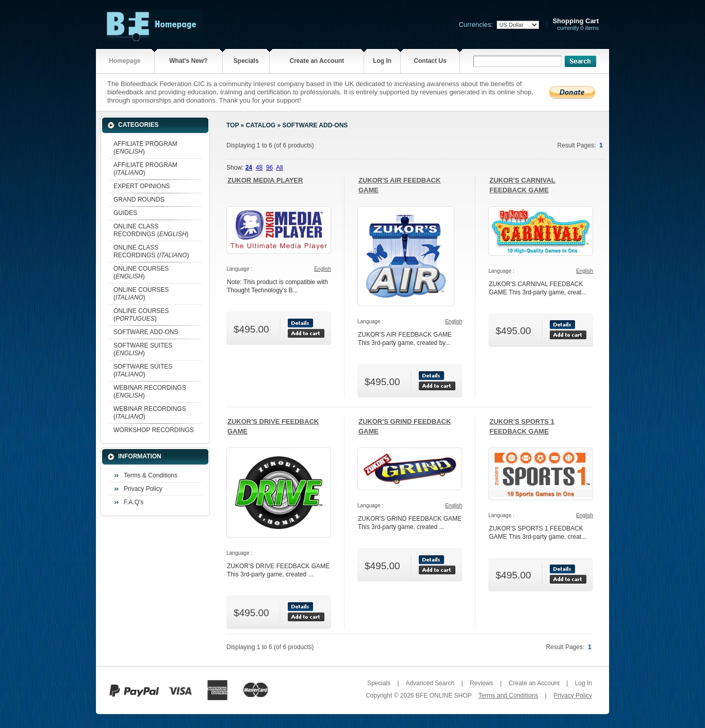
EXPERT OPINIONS (142, 186)
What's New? (188, 61)
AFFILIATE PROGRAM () (145, 148)
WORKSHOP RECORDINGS (154, 430)
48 (259, 168)
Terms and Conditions (508, 696)
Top (233, 125)
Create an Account (317, 61)
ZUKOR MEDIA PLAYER (265, 180)
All (279, 168)
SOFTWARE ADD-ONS (146, 332)
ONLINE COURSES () (141, 272)
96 (269, 168)
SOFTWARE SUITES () (143, 349)
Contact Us (430, 61)
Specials (246, 61)
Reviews (481, 683)
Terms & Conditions (151, 475)
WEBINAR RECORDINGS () (150, 392)
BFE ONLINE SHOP (444, 696)
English (323, 269)
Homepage (125, 61)
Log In (382, 61)
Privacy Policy (143, 489)
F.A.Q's (134, 502)
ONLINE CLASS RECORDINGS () (151, 230)
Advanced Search (430, 683)
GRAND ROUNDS (139, 200)
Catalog (261, 125)
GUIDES (125, 213)
